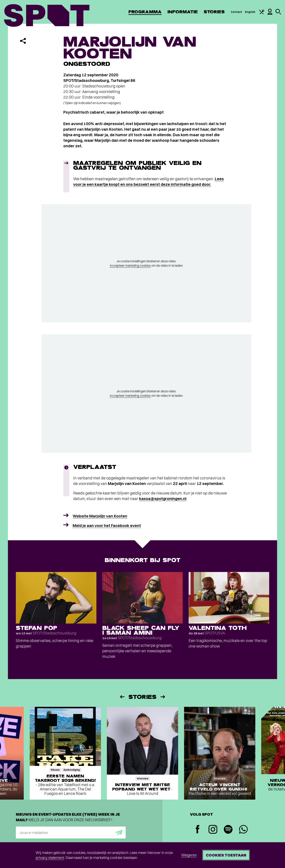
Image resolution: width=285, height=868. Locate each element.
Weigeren (189, 855)
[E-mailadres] (71, 833)
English (250, 12)
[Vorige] (122, 697)
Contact (237, 12)
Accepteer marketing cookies (130, 265)
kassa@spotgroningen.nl (163, 499)
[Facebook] (198, 830)
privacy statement (50, 858)
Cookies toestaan (226, 855)
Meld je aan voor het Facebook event (107, 525)
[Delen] (23, 41)
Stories (214, 12)
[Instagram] (213, 830)
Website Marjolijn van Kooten (100, 516)
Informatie (183, 12)
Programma (145, 12)
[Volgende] (163, 697)
